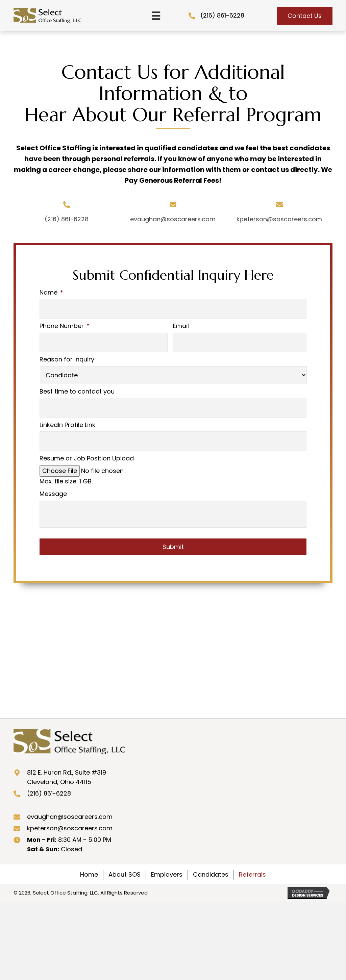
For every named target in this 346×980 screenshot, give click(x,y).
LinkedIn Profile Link (67, 419)
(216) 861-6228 (222, 15)
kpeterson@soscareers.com (279, 219)
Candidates (211, 866)
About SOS (125, 866)
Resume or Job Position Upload (87, 450)
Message (53, 486)
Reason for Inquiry (67, 355)
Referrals (252, 866)
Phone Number (65, 324)
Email (181, 324)
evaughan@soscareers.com (173, 219)
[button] (305, 16)
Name (51, 292)
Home (89, 866)
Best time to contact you (77, 387)
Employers (167, 866)
